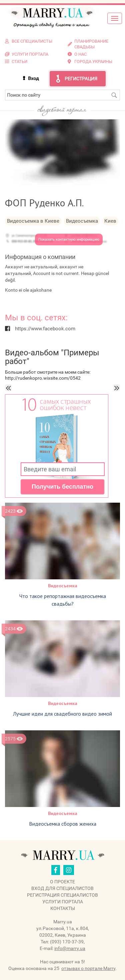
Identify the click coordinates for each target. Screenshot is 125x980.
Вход (33, 78)
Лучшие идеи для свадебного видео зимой (62, 714)
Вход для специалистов (62, 888)
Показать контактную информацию (69, 239)
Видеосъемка (63, 586)
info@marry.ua (70, 948)
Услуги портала (63, 902)
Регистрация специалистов (62, 895)
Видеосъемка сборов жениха (63, 824)
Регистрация (81, 79)
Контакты (63, 908)
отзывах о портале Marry (88, 968)
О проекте (62, 882)
